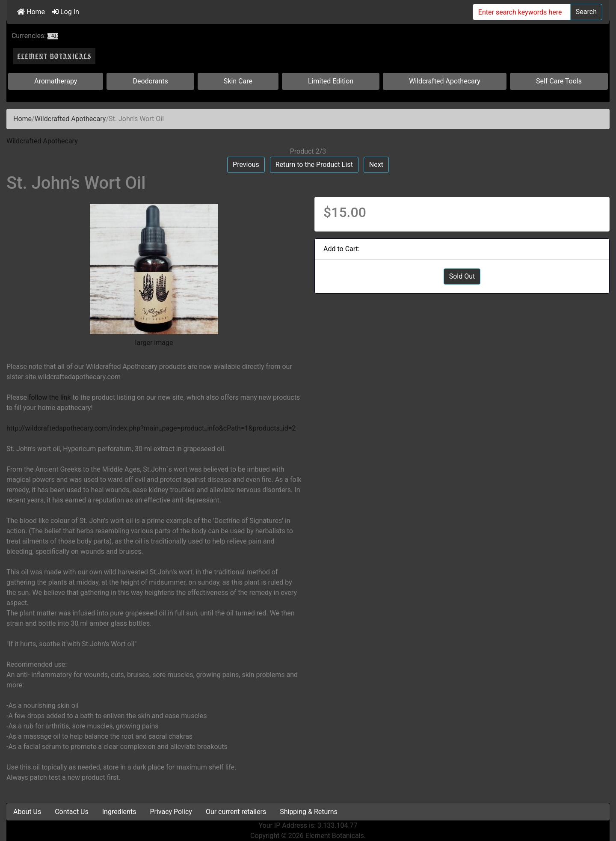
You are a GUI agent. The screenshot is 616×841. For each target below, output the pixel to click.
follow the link (50, 397)
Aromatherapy (56, 81)
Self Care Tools (559, 81)
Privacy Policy (171, 812)
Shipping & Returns (309, 812)
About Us (27, 812)
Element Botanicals (335, 836)
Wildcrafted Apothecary (445, 81)
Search (586, 12)
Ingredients (119, 812)
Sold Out (462, 276)
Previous (246, 165)
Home (31, 12)
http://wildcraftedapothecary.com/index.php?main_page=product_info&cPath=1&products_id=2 (151, 428)
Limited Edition (331, 81)
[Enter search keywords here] (522, 12)
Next (376, 165)
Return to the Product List (314, 165)
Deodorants (150, 81)
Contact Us (72, 812)
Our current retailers (236, 812)
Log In (65, 12)
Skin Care (238, 81)
